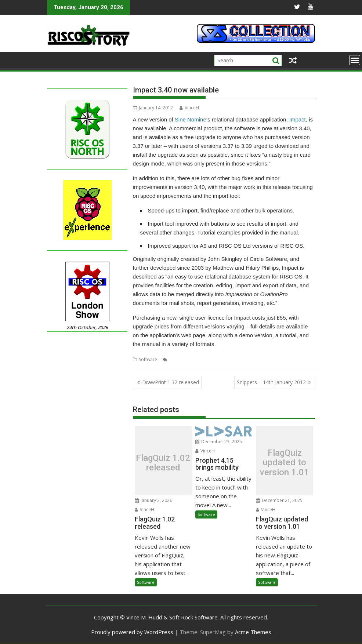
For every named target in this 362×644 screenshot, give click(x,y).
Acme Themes (253, 632)
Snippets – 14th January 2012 (271, 382)
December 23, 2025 (219, 442)
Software (148, 359)
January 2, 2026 (153, 500)
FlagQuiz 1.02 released (163, 463)
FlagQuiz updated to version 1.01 (285, 463)
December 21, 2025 (279, 500)
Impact (298, 119)
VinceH (189, 108)
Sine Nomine (191, 119)
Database (179, 359)
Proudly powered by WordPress (132, 632)
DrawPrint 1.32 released (171, 382)
